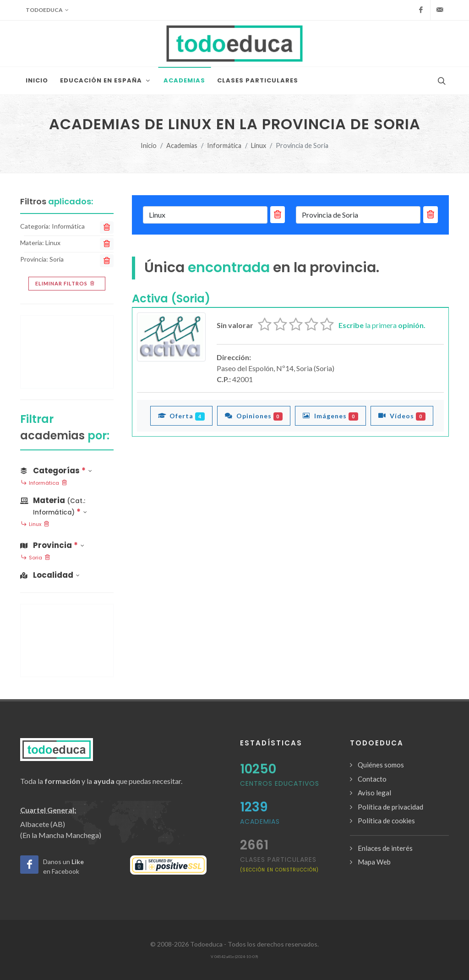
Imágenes (330, 416)
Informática (224, 145)
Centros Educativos (280, 783)
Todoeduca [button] (47, 10)
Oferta (181, 416)
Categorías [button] (56, 471)
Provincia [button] (52, 545)
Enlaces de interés (385, 848)
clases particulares (279, 864)
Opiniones (254, 416)
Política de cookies (386, 821)
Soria (35, 558)
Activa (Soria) (171, 298)
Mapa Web (374, 862)
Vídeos (402, 416)
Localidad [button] (50, 575)
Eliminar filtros (66, 284)
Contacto (372, 779)
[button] (67, 504)
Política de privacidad (390, 807)
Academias (182, 145)
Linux (259, 145)
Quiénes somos (381, 765)
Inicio (149, 145)
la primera (382, 325)
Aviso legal (374, 793)
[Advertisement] (67, 352)
